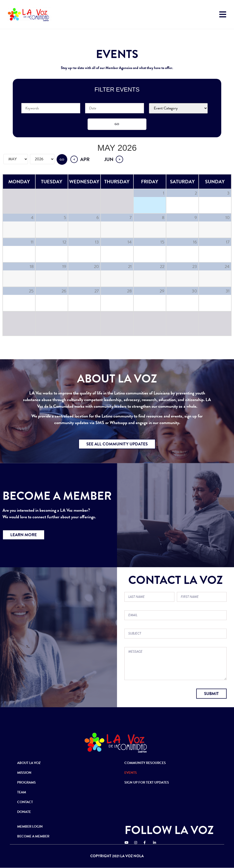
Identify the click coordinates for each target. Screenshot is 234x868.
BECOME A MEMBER (33, 836)
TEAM (22, 792)
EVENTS (131, 773)
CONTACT (25, 802)
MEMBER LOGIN (30, 827)
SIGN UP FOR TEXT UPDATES (147, 782)
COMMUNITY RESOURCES (145, 763)
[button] (117, 444)
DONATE (24, 812)
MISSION (24, 773)
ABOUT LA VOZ (29, 763)
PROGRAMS (26, 782)
